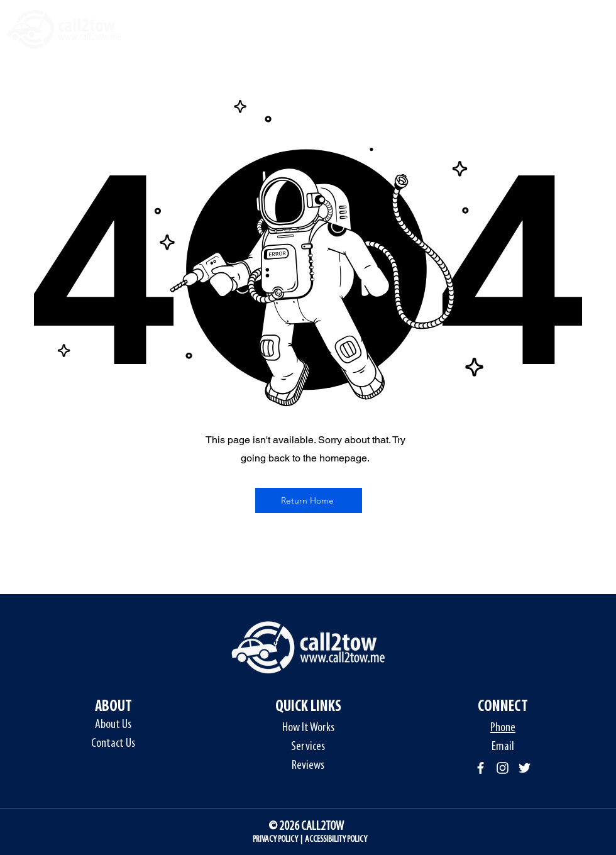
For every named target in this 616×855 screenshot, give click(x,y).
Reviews (308, 766)
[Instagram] (503, 768)
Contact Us (113, 744)
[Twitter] (525, 768)
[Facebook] (481, 768)
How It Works (308, 728)
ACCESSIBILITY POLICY (336, 840)
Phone (503, 728)
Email (503, 747)
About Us (113, 725)
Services (308, 747)
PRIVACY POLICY (275, 840)
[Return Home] (309, 500)
